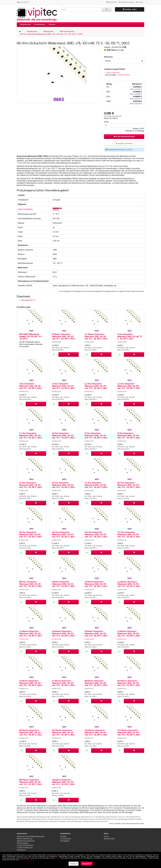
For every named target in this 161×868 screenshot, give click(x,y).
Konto (106, 836)
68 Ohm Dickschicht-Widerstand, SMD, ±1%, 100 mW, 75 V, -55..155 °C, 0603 (51, 34)
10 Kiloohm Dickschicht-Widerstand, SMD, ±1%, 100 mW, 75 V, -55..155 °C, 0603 (63, 336)
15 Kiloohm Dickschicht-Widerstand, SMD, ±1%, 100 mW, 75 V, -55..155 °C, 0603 (96, 633)
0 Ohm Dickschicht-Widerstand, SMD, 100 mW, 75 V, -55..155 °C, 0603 (130, 336)
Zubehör (52, 25)
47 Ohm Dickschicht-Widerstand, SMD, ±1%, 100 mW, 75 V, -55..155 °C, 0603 (96, 485)
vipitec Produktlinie (25, 209)
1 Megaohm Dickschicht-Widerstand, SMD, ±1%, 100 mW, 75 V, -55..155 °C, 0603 (63, 782)
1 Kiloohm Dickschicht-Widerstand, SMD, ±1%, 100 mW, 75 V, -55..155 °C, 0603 (63, 584)
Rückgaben (65, 841)
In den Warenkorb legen (124, 137)
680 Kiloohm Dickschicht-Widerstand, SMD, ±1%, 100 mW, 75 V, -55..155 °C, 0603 (30, 782)
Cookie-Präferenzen (25, 848)
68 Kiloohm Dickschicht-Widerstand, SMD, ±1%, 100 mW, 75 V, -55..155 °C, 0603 (96, 683)
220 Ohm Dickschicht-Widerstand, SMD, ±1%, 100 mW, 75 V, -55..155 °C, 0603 (63, 534)
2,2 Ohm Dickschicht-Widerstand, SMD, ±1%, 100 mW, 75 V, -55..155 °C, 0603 (96, 386)
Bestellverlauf (109, 839)
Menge (106, 122)
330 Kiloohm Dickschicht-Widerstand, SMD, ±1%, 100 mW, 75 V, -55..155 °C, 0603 (96, 732)
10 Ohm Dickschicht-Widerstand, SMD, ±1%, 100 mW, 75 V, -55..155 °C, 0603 (96, 435)
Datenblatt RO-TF (28, 300)
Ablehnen (74, 864)
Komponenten (40, 25)
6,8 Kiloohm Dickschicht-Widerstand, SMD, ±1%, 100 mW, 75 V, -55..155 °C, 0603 (63, 633)
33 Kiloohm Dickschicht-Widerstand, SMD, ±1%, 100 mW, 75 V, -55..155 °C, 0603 (30, 683)
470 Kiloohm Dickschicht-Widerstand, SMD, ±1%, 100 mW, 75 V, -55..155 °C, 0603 (129, 732)
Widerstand (108, 57)
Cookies (58, 858)
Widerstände (48, 31)
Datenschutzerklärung (25, 841)
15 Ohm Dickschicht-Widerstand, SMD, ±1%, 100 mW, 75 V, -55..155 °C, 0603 (129, 435)
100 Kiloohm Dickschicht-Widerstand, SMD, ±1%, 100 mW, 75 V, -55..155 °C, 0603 (129, 683)
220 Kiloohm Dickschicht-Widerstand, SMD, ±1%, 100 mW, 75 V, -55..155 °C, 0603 (63, 732)
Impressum (21, 850)
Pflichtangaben (23, 843)
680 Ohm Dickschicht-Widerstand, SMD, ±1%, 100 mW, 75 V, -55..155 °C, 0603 (30, 584)
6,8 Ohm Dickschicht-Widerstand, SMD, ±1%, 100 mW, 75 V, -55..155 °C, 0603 (63, 435)
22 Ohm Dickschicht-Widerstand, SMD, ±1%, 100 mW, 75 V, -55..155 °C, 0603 (30, 485)
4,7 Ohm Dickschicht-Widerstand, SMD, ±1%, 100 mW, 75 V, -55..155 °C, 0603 (30, 435)
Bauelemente (25, 25)
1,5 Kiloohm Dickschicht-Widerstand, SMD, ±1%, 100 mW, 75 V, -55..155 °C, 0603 (96, 584)
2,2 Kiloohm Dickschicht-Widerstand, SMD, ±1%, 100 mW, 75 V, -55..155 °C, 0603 (129, 584)
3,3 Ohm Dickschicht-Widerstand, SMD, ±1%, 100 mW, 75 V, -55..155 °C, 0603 (129, 386)
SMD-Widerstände (67, 31)
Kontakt (63, 836)
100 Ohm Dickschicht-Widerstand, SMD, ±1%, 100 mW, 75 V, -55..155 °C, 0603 (129, 485)
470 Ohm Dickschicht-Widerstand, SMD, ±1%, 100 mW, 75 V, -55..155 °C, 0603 (129, 534)
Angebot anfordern (124, 75)
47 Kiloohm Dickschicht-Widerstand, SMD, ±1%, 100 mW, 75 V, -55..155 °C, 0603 (63, 683)
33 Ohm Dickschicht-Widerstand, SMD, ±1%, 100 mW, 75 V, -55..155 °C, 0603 (63, 485)
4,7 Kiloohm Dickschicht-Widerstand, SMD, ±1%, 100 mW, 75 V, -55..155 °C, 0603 (96, 336)
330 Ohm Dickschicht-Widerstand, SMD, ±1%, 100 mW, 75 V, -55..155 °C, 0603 (96, 534)
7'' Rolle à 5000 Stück (112, 73)
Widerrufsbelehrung (25, 839)
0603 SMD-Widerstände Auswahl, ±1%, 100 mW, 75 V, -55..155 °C (31, 336)
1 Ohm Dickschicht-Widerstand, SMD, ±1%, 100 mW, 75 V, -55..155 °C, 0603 (30, 386)
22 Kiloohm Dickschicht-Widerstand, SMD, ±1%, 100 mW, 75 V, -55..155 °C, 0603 (129, 633)
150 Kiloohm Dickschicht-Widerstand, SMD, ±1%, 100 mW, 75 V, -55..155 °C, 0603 (30, 732)
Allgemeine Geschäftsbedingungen (31, 836)
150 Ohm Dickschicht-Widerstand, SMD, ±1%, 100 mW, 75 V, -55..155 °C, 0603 (30, 534)
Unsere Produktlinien (25, 845)
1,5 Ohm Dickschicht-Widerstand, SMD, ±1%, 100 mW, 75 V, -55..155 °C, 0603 (63, 386)
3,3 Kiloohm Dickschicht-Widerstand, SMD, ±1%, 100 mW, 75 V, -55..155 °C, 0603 (30, 633)
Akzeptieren (87, 864)
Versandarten (66, 839)
